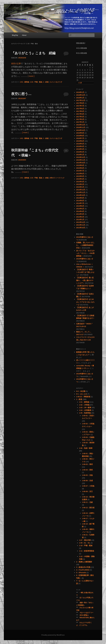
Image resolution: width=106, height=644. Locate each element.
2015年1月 (80, 187)
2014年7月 (80, 203)
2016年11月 (81, 127)
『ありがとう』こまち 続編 (33, 53)
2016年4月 (80, 146)
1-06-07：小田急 (88, 486)
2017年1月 (80, 122)
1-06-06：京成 (87, 481)
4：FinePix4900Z (83, 570)
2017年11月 (81, 100)
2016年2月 (80, 152)
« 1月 (80, 83)
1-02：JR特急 (84, 405)
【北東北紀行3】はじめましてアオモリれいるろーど (85, 302)
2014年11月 (81, 192)
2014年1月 (80, 220)
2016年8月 (80, 136)
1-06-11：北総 (87, 502)
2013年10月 (81, 228)
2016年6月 (80, 141)
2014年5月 (80, 209)
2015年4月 (80, 179)
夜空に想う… (21, 94)
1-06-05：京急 (87, 475)
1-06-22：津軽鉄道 (83, 397)
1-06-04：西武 (87, 470)
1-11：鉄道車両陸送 (87, 551)
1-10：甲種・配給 (36, 82)
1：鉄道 (46, 82)
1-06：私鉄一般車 (86, 448)
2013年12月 (81, 222)
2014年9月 (80, 198)
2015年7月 (80, 171)
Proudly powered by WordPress (53, 635)
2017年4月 (80, 114)
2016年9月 (80, 133)
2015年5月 (80, 176)
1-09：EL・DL (85, 543)
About (24, 35)
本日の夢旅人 (84, 615)
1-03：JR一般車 (85, 408)
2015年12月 (81, 157)
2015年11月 (81, 160)
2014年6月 (80, 206)
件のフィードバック (57, 178)
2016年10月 (81, 130)
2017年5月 (80, 111)
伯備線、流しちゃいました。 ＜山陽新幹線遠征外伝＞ (85, 245)
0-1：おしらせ (82, 394)
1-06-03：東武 (87, 464)
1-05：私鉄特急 (85, 413)
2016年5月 (80, 144)
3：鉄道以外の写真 (83, 567)
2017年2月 (80, 119)
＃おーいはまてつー (86, 613)
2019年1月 (80, 92)
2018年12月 (81, 95)
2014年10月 (81, 195)
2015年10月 (81, 163)
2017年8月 (80, 103)
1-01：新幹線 (24, 82)
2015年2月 (80, 184)
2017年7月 (80, 106)
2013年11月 (81, 225)
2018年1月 (80, 98)
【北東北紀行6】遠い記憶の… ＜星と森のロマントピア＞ (85, 280)
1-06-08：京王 (87, 491)
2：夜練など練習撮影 (84, 562)
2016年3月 (80, 149)
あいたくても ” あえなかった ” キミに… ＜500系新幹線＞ (85, 253)
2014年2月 (80, 217)
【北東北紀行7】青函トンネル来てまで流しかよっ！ (85, 272)
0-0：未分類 (81, 391)
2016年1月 (80, 155)
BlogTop (15, 35)
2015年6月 (80, 174)
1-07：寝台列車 (85, 540)
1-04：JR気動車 (85, 410)
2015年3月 (80, 182)
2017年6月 (80, 109)
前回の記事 (16, 63)
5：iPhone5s (81, 573)
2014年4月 (80, 211)
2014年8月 (80, 201)
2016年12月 (81, 125)
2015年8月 (80, 168)
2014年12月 (81, 190)
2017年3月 (80, 117)
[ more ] (31, 76)
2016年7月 (80, 138)
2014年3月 (80, 214)
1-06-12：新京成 (88, 508)
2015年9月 (80, 165)
